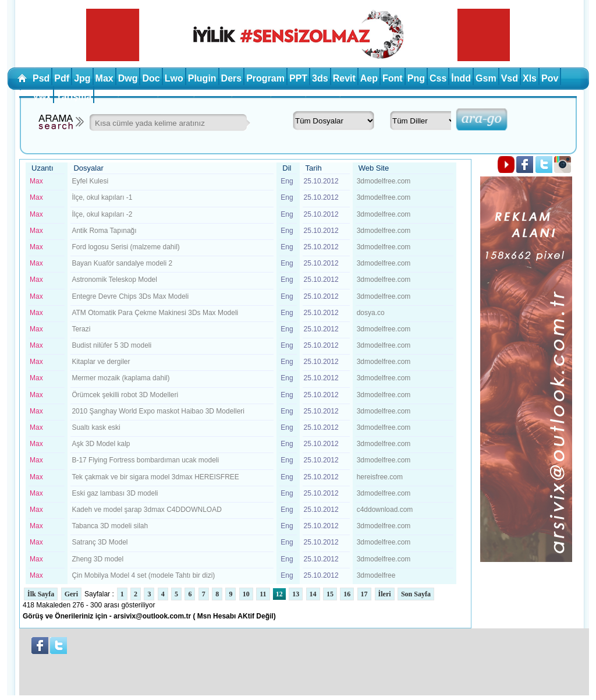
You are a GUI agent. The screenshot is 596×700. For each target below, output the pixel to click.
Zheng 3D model (97, 559)
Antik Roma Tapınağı (104, 231)
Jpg (82, 78)
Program (265, 78)
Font (393, 78)
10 (246, 594)
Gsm (486, 78)
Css (438, 78)
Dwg (128, 78)
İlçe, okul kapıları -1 (102, 197)
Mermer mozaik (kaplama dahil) (120, 378)
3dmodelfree (376, 575)
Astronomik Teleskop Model (114, 280)
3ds (320, 78)
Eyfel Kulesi (90, 181)
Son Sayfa (416, 594)
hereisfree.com (380, 477)
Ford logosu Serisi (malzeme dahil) (125, 247)
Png (416, 78)
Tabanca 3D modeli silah (110, 526)
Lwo (174, 78)
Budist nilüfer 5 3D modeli (111, 345)
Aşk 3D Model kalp (101, 444)
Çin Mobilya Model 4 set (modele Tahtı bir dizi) (143, 575)
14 (313, 594)
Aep (369, 78)
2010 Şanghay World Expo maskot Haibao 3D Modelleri (158, 411)
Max (104, 78)
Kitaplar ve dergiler (101, 362)
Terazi (81, 329)
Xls (530, 78)
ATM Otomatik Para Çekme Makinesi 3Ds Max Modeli (155, 313)
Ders (232, 78)
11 (263, 594)
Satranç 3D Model (100, 542)
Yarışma (74, 96)
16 (347, 594)
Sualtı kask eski (96, 427)
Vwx (42, 96)
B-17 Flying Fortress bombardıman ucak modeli (145, 460)
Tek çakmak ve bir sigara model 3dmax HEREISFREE (155, 477)
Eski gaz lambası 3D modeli (115, 493)
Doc (151, 78)
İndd (461, 78)
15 (330, 594)
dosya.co (371, 313)
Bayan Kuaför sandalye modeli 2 (122, 263)
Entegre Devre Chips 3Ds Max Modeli (130, 296)
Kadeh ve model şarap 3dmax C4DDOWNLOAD (146, 510)
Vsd (510, 78)
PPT (298, 78)
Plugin (202, 78)
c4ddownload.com (385, 510)
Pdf (62, 78)
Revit (344, 78)
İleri (385, 594)
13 (296, 594)
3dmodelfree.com (384, 181)
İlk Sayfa (41, 594)
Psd (41, 78)
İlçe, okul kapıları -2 (102, 214)
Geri (71, 594)
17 (364, 594)
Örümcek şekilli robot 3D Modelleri (125, 395)
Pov (550, 78)
